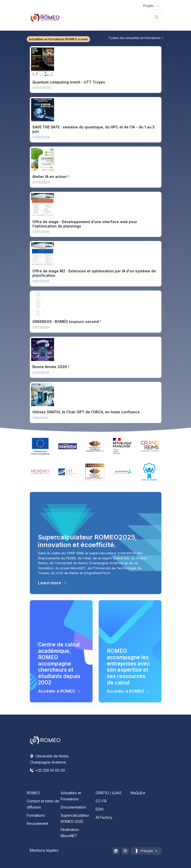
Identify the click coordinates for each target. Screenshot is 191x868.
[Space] (45, 739)
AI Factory (104, 817)
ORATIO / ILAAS (109, 793)
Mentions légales (44, 850)
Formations (36, 815)
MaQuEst (138, 793)
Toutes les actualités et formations (136, 38)
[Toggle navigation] (151, 6)
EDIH (100, 809)
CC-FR (101, 801)
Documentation (73, 807)
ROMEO (33, 793)
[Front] (45, 17)
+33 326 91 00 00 (47, 770)
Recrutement (37, 823)
